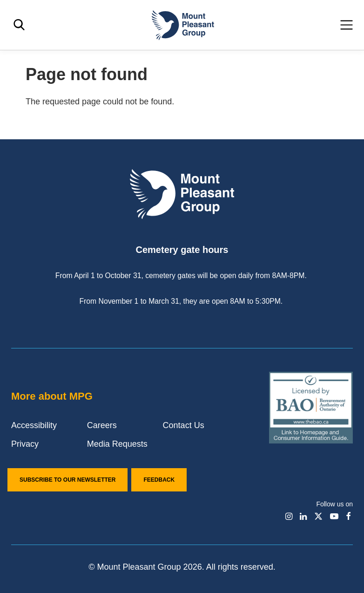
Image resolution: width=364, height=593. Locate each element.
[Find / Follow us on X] (318, 516)
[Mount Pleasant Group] (182, 25)
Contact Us (184, 425)
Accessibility (34, 425)
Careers (102, 425)
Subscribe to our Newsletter (67, 480)
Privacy (25, 444)
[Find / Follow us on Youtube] (334, 516)
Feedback (159, 480)
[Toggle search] (19, 25)
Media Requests (117, 444)
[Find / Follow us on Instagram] (289, 516)
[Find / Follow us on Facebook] (348, 516)
